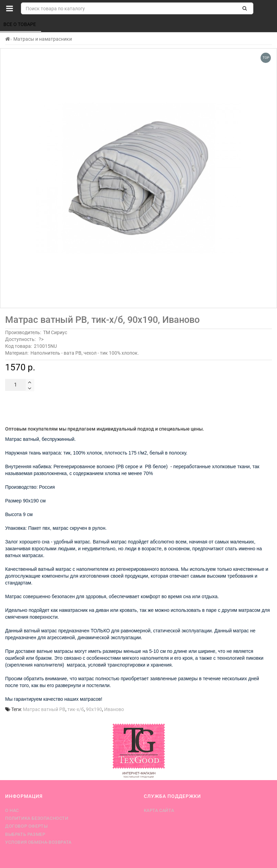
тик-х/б (76, 709)
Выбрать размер (25, 834)
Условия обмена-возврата (38, 842)
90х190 (94, 709)
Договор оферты (26, 826)
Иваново (114, 709)
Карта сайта (159, 810)
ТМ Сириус (55, 332)
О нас (12, 810)
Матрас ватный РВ (44, 709)
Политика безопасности (37, 818)
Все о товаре (20, 24)
